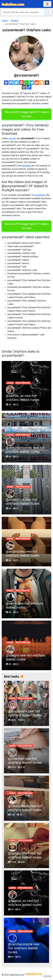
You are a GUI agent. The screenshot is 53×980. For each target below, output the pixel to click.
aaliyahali (27, 166)
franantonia (40, 195)
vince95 (12, 138)
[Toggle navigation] (47, 4)
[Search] (26, 12)
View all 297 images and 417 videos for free (27, 114)
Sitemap (47, 976)
